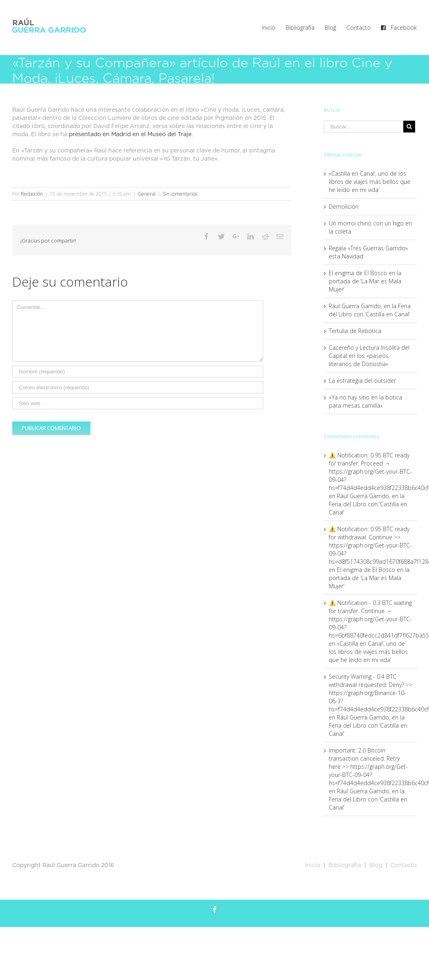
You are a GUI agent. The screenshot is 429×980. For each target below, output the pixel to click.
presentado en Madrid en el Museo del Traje (130, 135)
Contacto (404, 865)
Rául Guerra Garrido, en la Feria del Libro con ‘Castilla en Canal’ (370, 310)
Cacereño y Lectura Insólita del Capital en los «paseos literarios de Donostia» (369, 356)
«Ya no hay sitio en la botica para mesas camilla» (365, 401)
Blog (375, 865)
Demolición (344, 206)
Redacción (32, 194)
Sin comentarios (180, 194)
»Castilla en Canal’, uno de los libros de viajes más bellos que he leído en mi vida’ (370, 182)
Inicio (312, 865)
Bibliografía (345, 865)
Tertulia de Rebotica (355, 331)
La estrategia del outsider (362, 381)
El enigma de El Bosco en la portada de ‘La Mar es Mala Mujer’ (365, 281)
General (147, 194)
